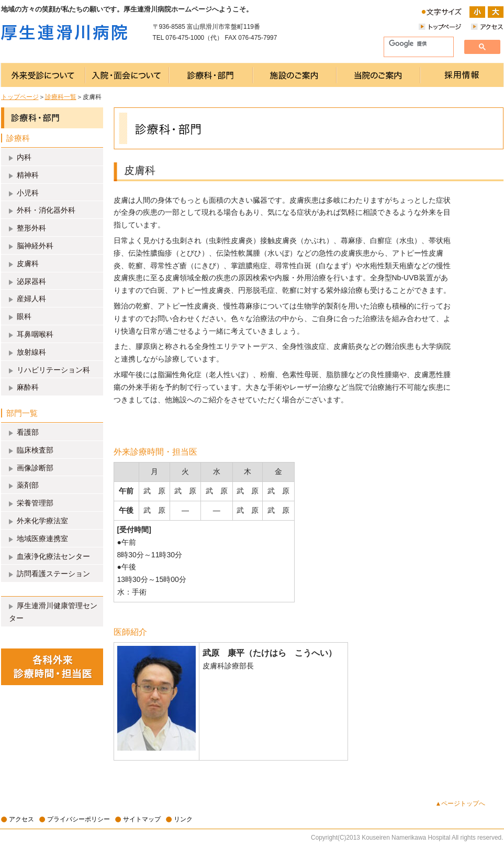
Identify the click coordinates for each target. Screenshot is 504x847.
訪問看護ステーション (53, 574)
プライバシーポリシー (79, 819)
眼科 (24, 316)
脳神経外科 (35, 246)
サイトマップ (142, 819)
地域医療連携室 (42, 538)
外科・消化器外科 (46, 210)
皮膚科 (28, 263)
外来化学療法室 (42, 521)
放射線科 (31, 352)
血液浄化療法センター (53, 556)
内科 (24, 157)
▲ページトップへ (461, 804)
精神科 (28, 175)
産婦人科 (31, 299)
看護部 (28, 432)
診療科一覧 (61, 97)
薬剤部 (28, 485)
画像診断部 (35, 468)
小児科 (28, 193)
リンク (183, 819)
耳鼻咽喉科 (35, 334)
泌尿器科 (31, 281)
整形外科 (31, 228)
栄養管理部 (35, 503)
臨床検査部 (35, 450)
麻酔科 (28, 387)
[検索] (415, 44)
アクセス (21, 819)
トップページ (20, 97)
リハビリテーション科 (53, 370)
